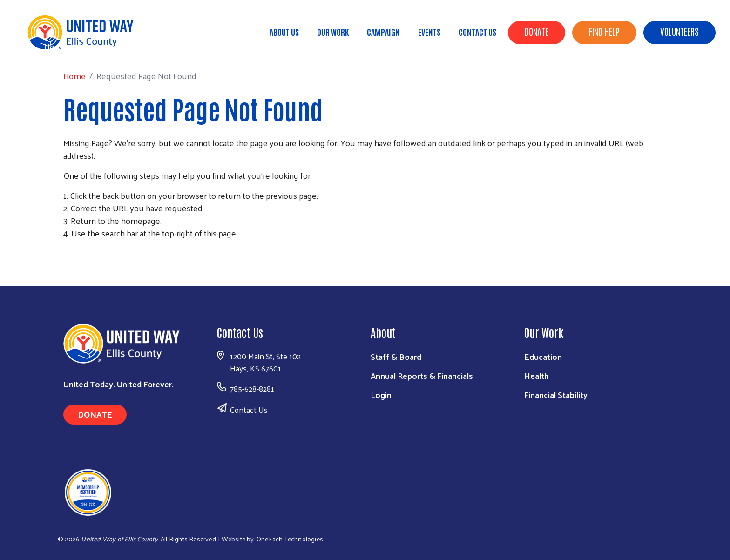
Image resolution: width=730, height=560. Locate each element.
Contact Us (477, 32)
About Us (284, 32)
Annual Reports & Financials (422, 375)
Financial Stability (556, 395)
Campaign (383, 32)
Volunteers (679, 31)
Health (537, 375)
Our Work (333, 32)
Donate (537, 31)
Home (55, 46)
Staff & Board (396, 356)
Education (543, 356)
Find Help (604, 31)
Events (429, 32)
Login (381, 395)
